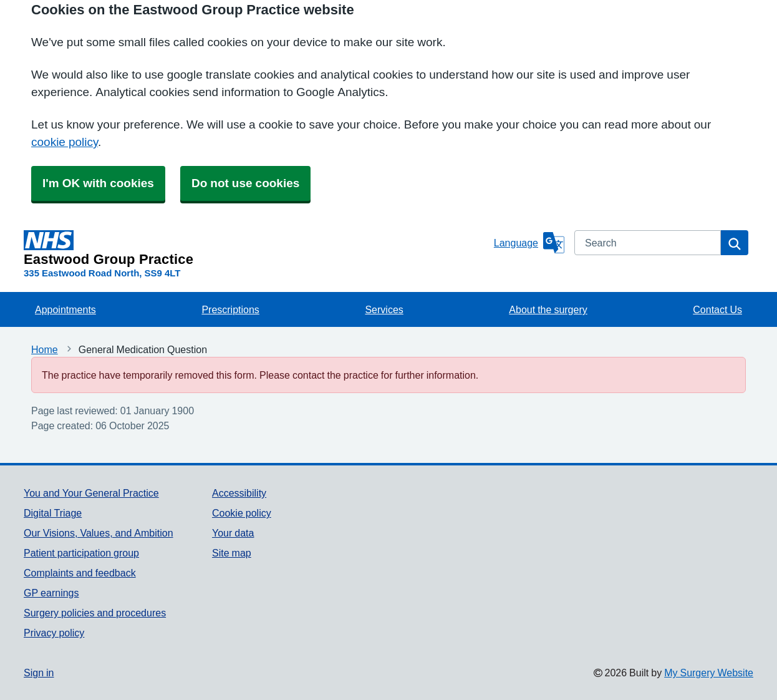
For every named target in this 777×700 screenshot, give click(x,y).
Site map (232, 553)
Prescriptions (230, 309)
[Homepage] (256, 248)
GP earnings (51, 593)
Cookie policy (242, 513)
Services (384, 309)
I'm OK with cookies (98, 183)
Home (45, 349)
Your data (233, 533)
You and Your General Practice (91, 493)
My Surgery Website (709, 673)
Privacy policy (54, 633)
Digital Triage (53, 513)
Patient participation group (81, 553)
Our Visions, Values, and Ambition (99, 533)
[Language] (529, 243)
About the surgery (548, 309)
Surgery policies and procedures (95, 613)
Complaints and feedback (80, 573)
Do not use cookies (245, 183)
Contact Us (717, 309)
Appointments (65, 309)
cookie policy (65, 142)
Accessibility (239, 493)
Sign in (39, 673)
